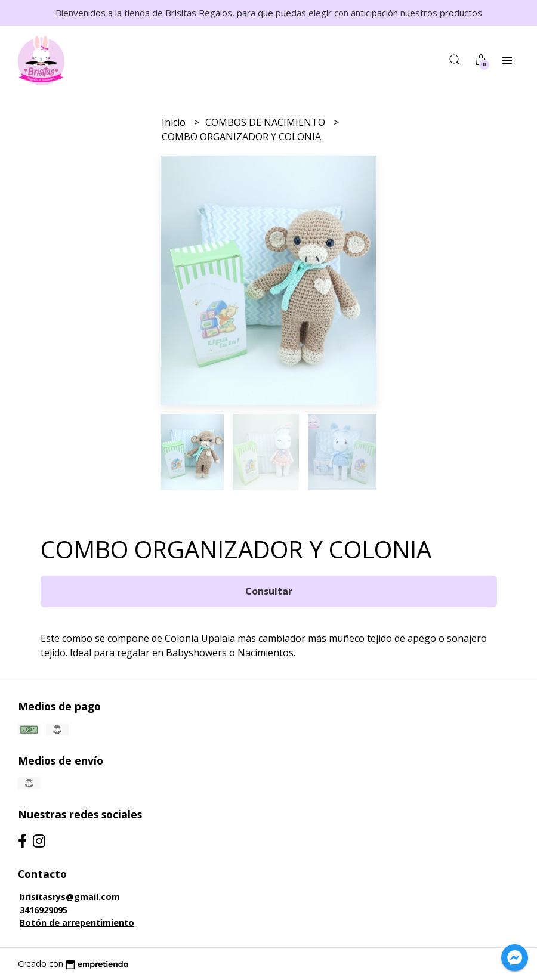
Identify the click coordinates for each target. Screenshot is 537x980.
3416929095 (44, 910)
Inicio (175, 122)
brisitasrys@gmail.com (70, 897)
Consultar (269, 591)
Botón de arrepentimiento (77, 922)
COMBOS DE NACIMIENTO (266, 122)
